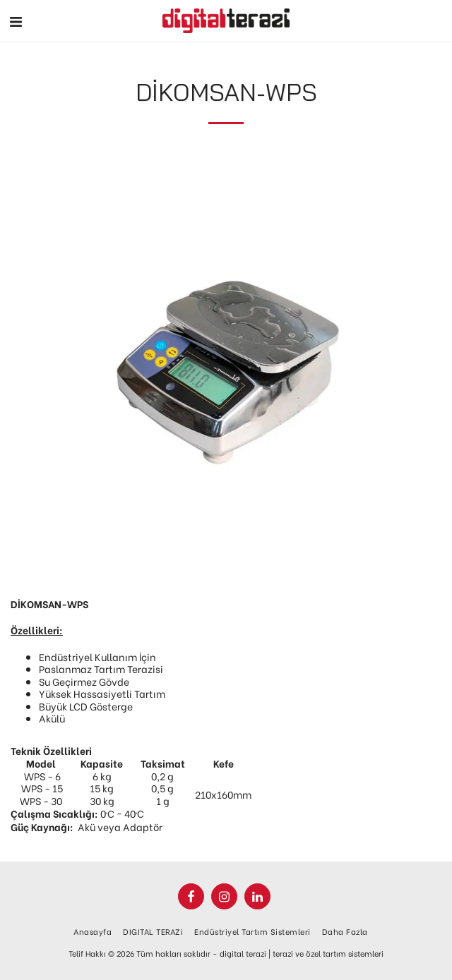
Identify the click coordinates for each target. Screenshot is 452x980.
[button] (16, 20)
